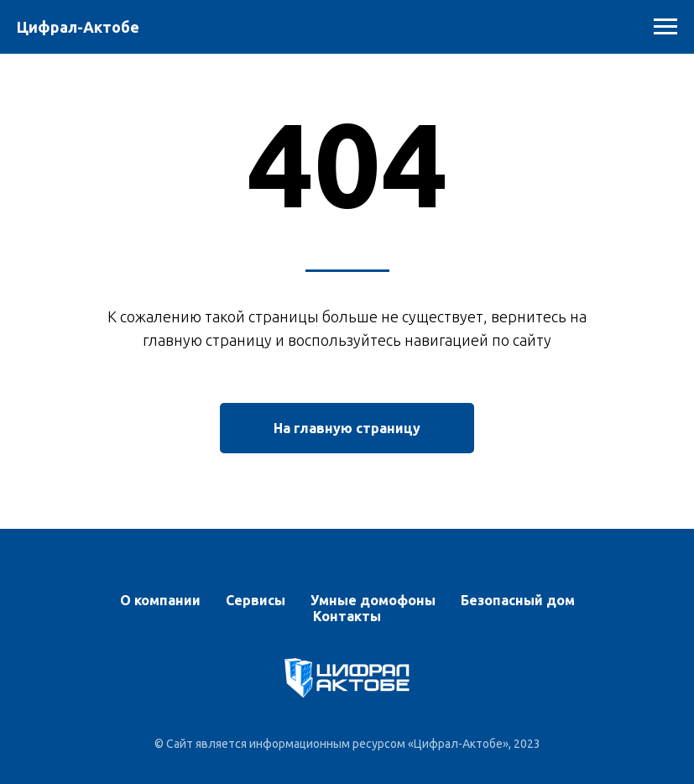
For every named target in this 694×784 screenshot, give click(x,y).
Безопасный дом (518, 600)
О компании (160, 600)
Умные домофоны (373, 600)
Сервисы (256, 600)
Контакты (347, 616)
